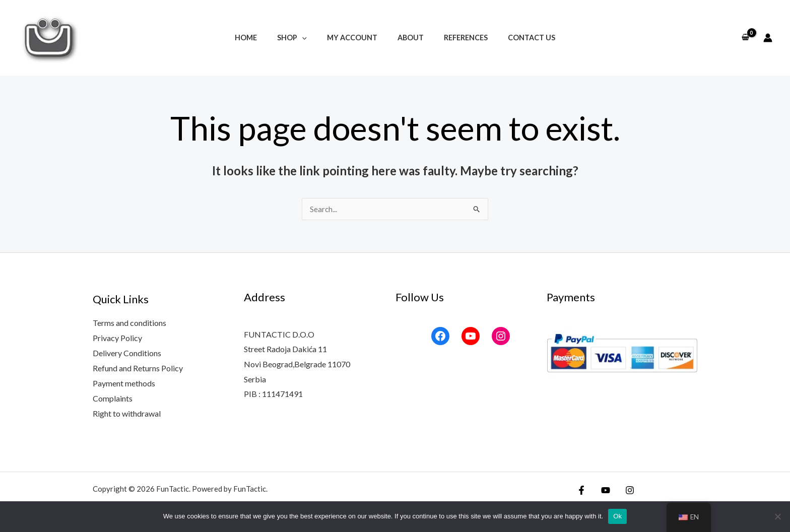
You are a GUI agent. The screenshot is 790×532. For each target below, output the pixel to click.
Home (260, 38)
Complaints (113, 398)
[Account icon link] (768, 38)
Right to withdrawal (127, 413)
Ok (617, 516)
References (457, 38)
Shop (301, 38)
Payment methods (124, 383)
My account (355, 38)
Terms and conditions (129, 323)
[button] (311, 38)
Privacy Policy (117, 338)
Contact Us (517, 38)
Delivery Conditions (127, 353)
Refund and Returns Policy (138, 368)
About (408, 38)
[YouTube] (603, 490)
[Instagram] (625, 490)
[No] (777, 516)
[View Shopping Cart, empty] (745, 38)
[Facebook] (581, 490)
